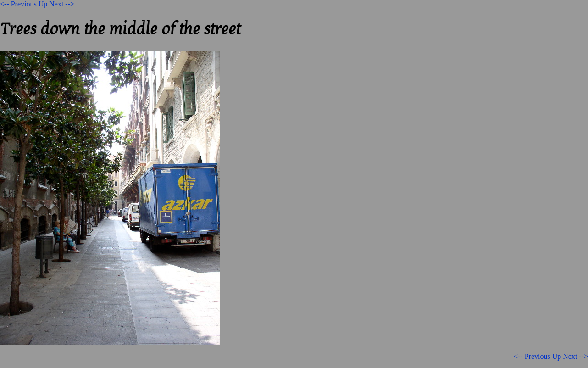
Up (43, 4)
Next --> (62, 4)
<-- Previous (18, 4)
